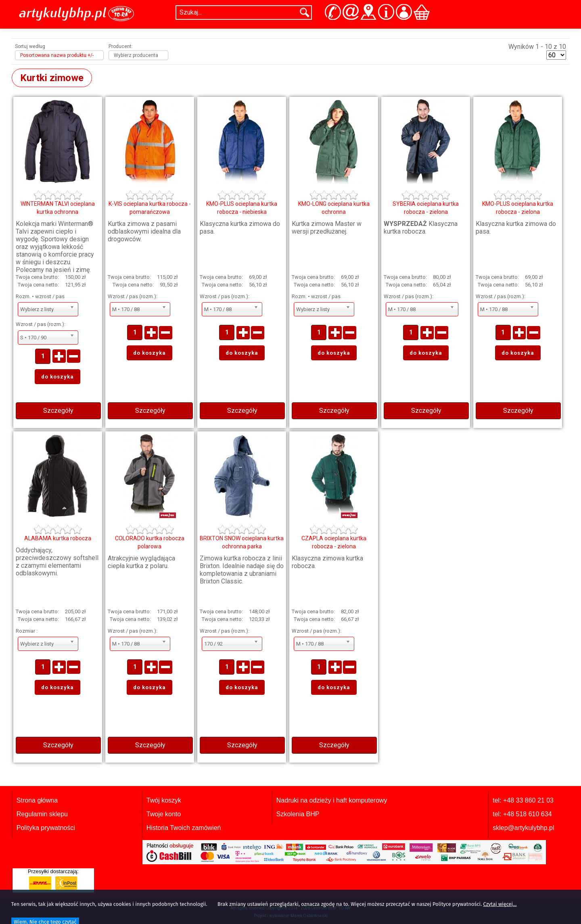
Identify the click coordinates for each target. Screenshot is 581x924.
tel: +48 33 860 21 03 (523, 800)
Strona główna (37, 800)
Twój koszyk (164, 800)
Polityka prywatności (46, 828)
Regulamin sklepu (42, 814)
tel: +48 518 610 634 (522, 814)
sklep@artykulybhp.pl (523, 828)
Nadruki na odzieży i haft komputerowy (332, 800)
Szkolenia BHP (298, 814)
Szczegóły (58, 411)
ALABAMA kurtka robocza (58, 538)
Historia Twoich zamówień (184, 828)
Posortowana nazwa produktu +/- (57, 55)
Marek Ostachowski (309, 916)
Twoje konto (164, 814)
